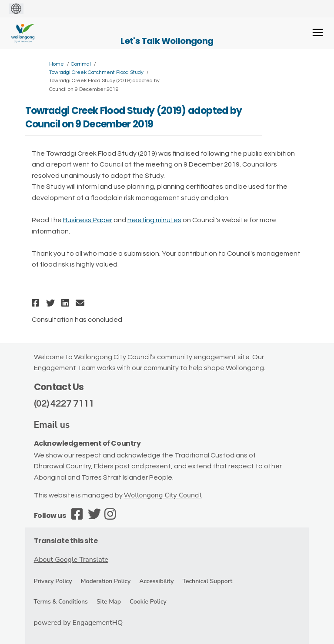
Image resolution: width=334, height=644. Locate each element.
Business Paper (88, 220)
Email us (52, 425)
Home (57, 64)
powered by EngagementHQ (78, 623)
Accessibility (156, 581)
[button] (37, 303)
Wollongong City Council (163, 495)
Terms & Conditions (61, 602)
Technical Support (208, 581)
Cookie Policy (148, 602)
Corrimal (81, 64)
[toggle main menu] (318, 32)
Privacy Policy (53, 581)
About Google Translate (71, 560)
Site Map (109, 602)
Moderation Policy (105, 581)
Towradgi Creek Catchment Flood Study (96, 72)
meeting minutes (154, 220)
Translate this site (66, 541)
